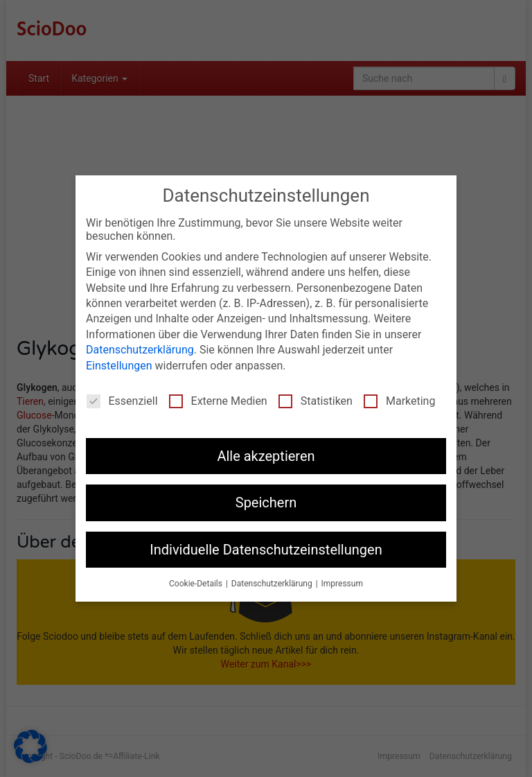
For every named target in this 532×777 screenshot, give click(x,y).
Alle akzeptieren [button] (266, 455)
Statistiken (316, 400)
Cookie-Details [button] (197, 583)
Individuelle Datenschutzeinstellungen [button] (266, 548)
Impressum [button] (342, 583)
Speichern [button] (266, 502)
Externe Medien (218, 400)
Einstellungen (119, 364)
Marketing (399, 400)
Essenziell (122, 400)
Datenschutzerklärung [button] (273, 583)
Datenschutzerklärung (140, 349)
